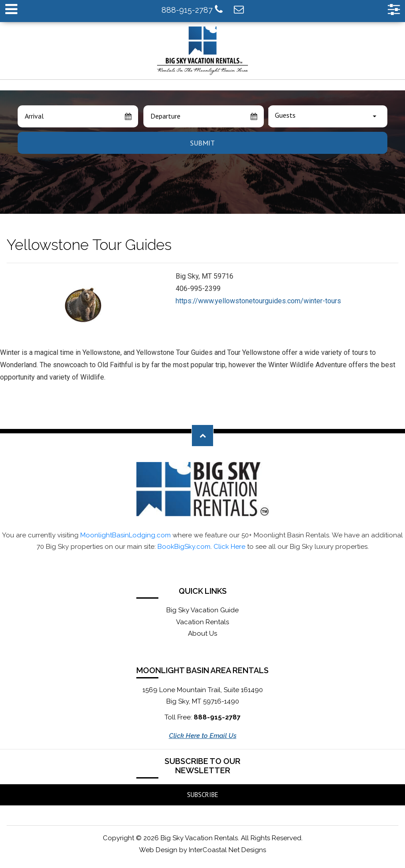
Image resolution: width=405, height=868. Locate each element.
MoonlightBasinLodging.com (126, 535)
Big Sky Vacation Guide (202, 610)
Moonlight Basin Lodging (203, 51)
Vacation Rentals (202, 622)
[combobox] (328, 116)
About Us (202, 633)
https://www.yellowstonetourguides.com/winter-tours (258, 301)
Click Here (229, 547)
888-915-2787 (192, 9)
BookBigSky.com (184, 547)
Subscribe (203, 795)
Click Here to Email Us (203, 736)
